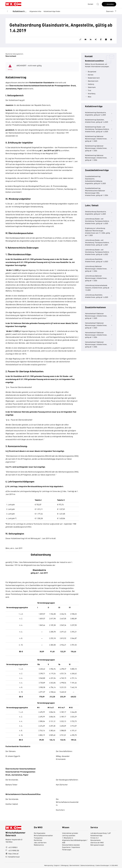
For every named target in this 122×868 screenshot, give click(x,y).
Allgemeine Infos (35, 11)
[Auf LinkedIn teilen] (91, 39)
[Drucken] (111, 39)
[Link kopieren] (80, 39)
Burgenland (91, 72)
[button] (111, 11)
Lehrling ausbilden (69, 835)
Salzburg (90, 84)
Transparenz (38, 838)
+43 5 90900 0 (11, 847)
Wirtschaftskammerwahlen (43, 835)
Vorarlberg (90, 93)
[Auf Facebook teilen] (101, 39)
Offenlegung (65, 865)
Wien (88, 97)
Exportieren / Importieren (71, 847)
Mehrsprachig (49, 865)
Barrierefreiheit (74, 865)
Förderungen (67, 850)
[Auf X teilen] (106, 39)
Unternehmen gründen (70, 833)
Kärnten (89, 75)
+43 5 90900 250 (12, 850)
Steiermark (90, 87)
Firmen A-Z (94, 838)
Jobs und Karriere (40, 842)
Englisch (57, 865)
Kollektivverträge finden (52, 11)
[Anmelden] (109, 4)
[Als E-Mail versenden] (85, 39)
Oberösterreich (92, 81)
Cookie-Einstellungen (102, 865)
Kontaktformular (13, 857)
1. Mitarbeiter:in (68, 838)
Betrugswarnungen (97, 845)
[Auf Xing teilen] (96, 39)
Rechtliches (38, 840)
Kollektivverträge (20, 11)
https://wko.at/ (12, 854)
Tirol (88, 90)
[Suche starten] (98, 4)
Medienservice (39, 845)
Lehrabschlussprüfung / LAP (101, 833)
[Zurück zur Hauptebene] (7, 11)
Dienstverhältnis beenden (71, 845)
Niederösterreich (92, 78)
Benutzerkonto (96, 840)
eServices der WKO (97, 842)
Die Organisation (40, 833)
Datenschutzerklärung (87, 865)
